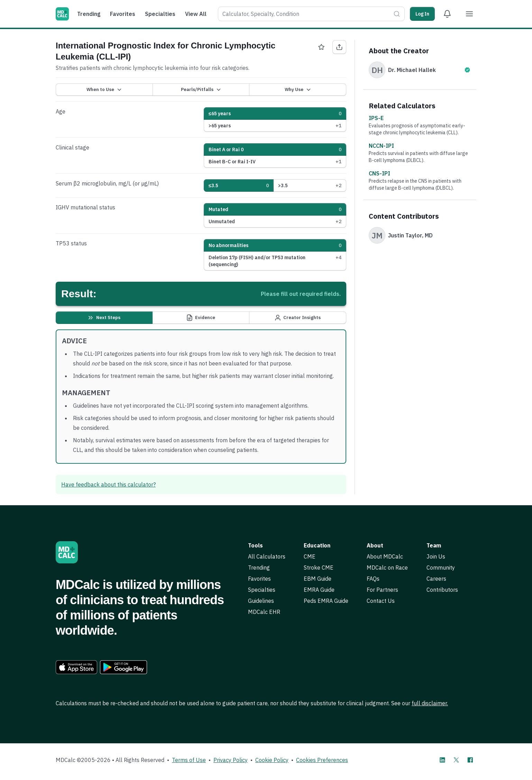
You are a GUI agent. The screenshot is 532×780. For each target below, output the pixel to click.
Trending (89, 14)
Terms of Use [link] (189, 760)
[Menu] (469, 14)
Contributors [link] (442, 590)
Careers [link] (436, 579)
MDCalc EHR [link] (264, 612)
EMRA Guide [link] (319, 590)
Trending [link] (259, 568)
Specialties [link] (262, 590)
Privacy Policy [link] (231, 760)
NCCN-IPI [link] (381, 146)
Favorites (123, 14)
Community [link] (441, 568)
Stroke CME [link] (319, 568)
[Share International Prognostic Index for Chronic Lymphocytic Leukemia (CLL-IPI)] (339, 47)
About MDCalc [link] (385, 556)
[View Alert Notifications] (447, 14)
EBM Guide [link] (318, 579)
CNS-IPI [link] (379, 173)
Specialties (160, 14)
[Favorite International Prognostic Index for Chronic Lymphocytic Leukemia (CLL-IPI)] (321, 47)
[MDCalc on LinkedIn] (442, 760)
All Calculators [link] (267, 556)
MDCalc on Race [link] (387, 568)
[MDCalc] (62, 14)
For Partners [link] (382, 590)
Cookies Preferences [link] (322, 760)
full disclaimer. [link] (430, 703)
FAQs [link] (373, 579)
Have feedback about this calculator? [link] (108, 484)
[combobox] (304, 14)
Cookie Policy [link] (272, 760)
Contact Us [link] (381, 601)
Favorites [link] (259, 579)
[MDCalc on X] (456, 760)
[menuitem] (90, 14)
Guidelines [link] (261, 601)
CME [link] (310, 556)
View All (196, 14)
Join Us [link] (436, 556)
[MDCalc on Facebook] (470, 760)
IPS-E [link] (376, 118)
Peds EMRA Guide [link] (326, 601)
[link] (76, 667)
